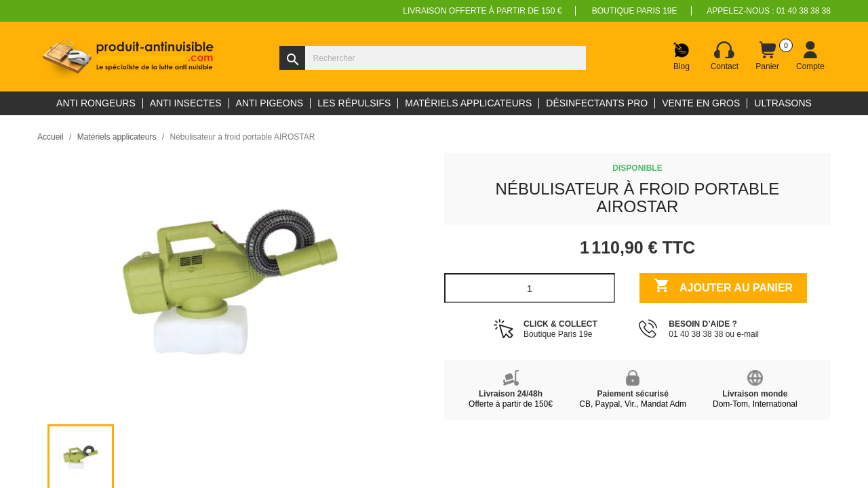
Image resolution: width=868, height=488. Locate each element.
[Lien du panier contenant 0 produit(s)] (768, 56)
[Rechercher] (433, 58)
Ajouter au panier (723, 287)
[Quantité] (530, 288)
